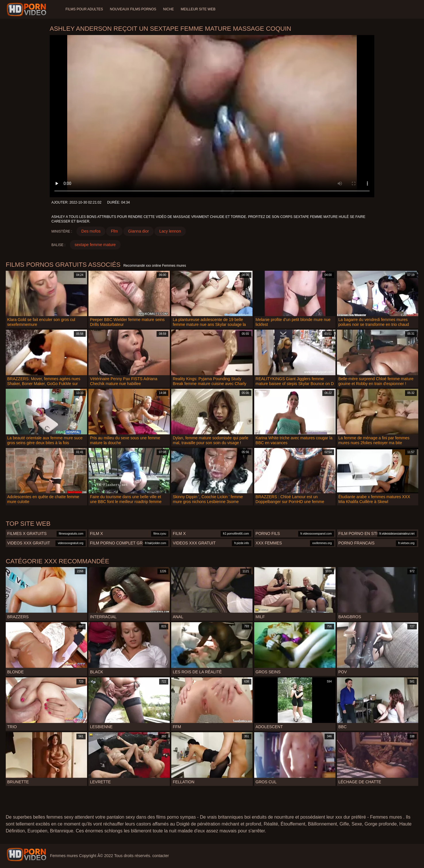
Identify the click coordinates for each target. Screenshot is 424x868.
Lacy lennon (170, 231)
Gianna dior (138, 231)
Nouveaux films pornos (133, 9)
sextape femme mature (95, 245)
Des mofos (91, 231)
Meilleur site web (198, 9)
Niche (168, 9)
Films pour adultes (84, 9)
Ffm (114, 231)
